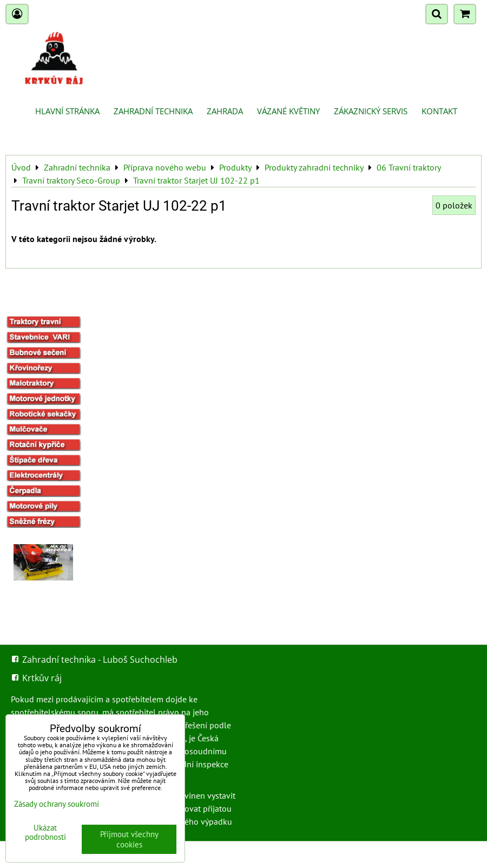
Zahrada (225, 111)
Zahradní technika (153, 111)
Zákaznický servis (371, 111)
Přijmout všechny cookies (129, 839)
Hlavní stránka (67, 111)
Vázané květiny (288, 111)
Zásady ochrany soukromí (57, 804)
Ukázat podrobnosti (45, 833)
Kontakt (439, 111)
